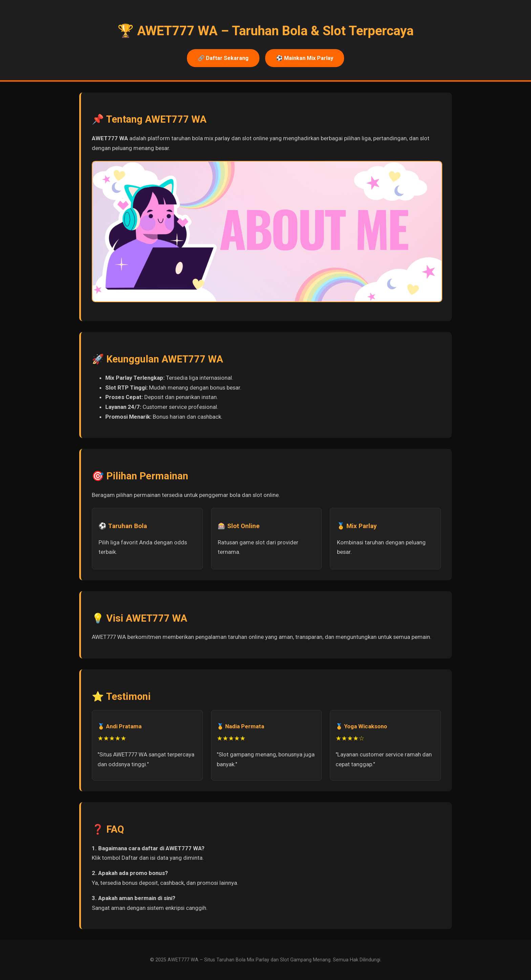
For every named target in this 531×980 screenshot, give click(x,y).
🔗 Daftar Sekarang (223, 58)
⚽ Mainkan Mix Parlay (305, 58)
